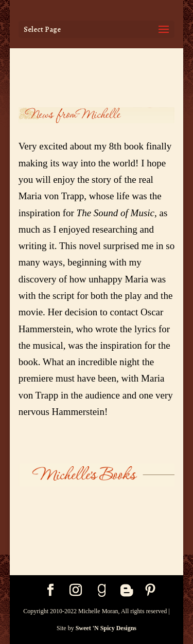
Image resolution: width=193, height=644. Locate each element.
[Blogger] (127, 591)
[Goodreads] (102, 591)
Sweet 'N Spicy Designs (106, 628)
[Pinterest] (150, 591)
